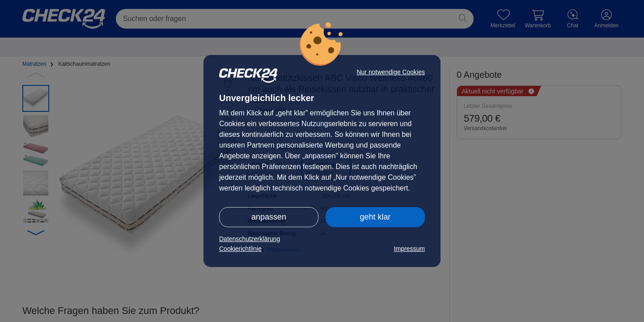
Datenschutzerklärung (250, 239)
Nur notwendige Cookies (391, 72)
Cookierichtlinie (240, 249)
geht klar (375, 217)
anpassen (269, 217)
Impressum (409, 249)
